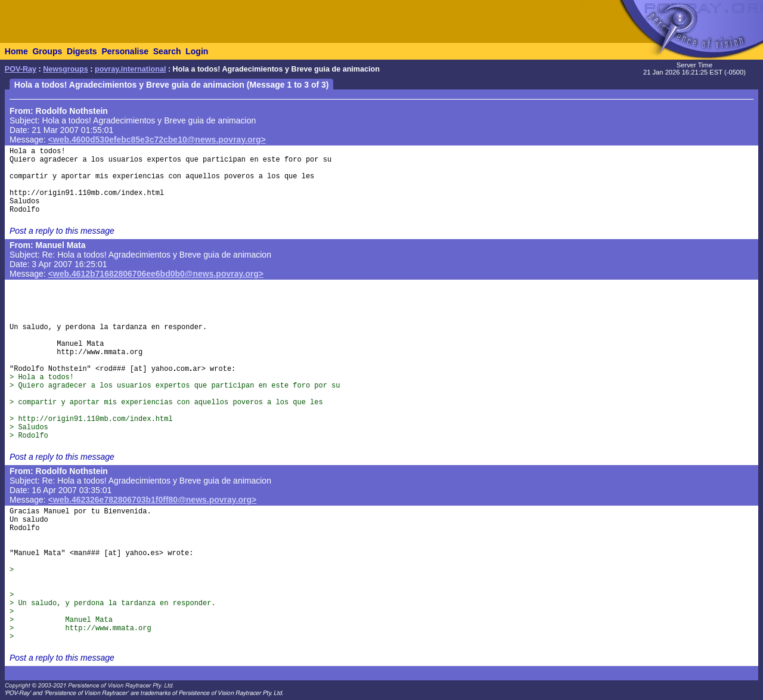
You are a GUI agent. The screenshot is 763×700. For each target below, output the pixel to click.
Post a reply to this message (62, 231)
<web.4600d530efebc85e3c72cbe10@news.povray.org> (157, 140)
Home (16, 51)
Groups (47, 51)
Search (167, 51)
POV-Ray (21, 69)
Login (197, 51)
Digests (82, 51)
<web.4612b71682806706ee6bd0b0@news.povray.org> (156, 274)
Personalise (125, 51)
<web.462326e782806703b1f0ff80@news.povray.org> (153, 500)
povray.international (130, 69)
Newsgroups (66, 69)
